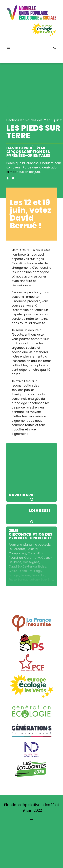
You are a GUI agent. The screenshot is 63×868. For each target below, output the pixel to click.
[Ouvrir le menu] (9, 48)
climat (11, 172)
